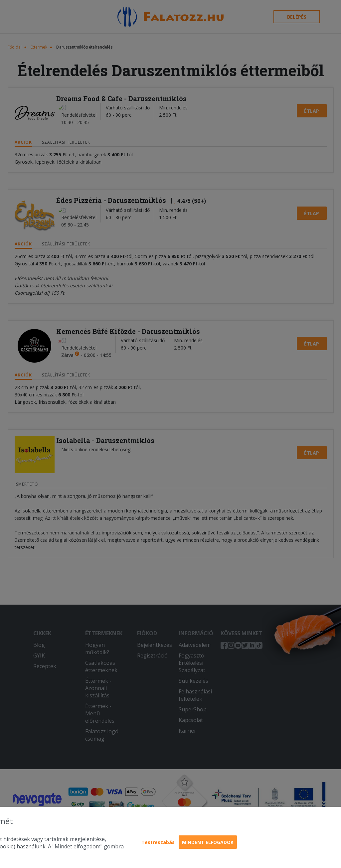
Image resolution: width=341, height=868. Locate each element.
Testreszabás (158, 842)
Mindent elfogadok (208, 842)
